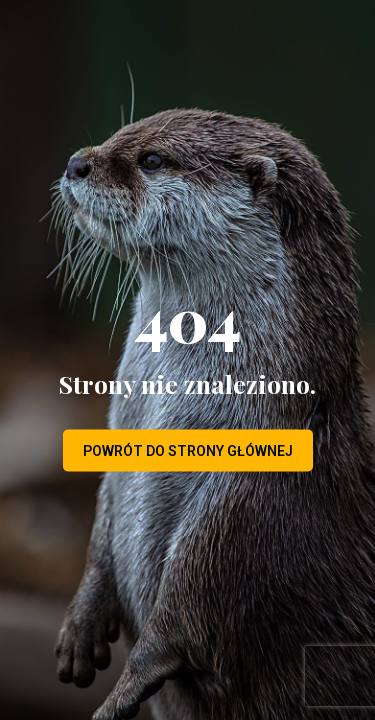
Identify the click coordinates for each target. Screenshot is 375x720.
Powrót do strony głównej (188, 451)
